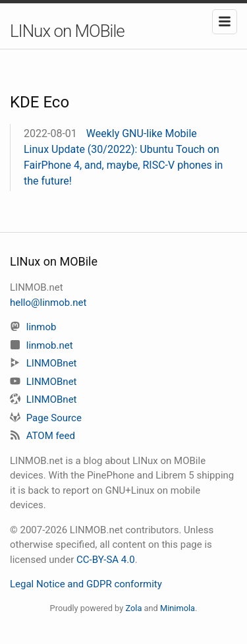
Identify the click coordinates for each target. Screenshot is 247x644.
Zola (133, 608)
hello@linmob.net (48, 303)
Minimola (178, 608)
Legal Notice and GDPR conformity (86, 584)
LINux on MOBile (67, 31)
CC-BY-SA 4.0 (106, 560)
